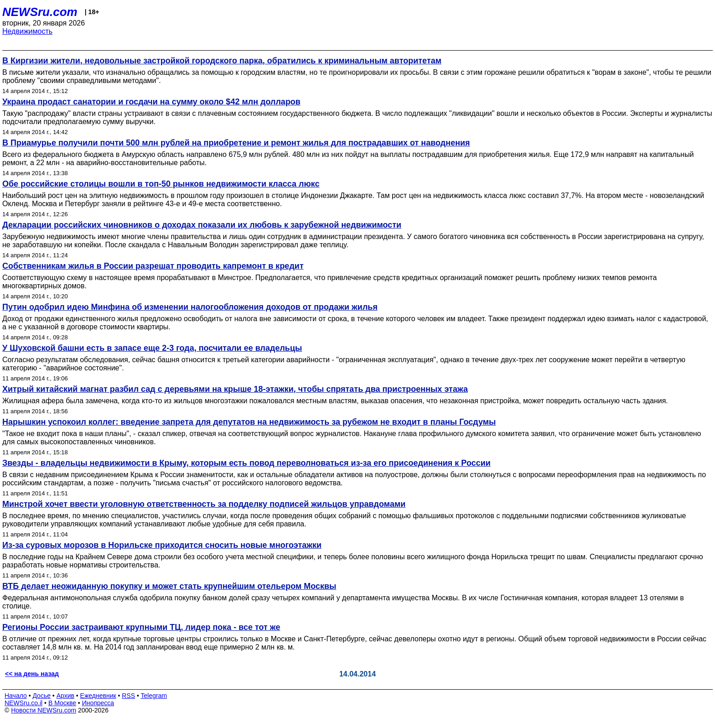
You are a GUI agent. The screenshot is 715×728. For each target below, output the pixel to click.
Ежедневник (98, 696)
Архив (65, 696)
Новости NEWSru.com (44, 710)
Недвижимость (27, 31)
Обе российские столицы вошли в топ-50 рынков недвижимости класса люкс (161, 184)
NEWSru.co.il (23, 703)
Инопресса (98, 703)
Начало (16, 696)
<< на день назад (32, 674)
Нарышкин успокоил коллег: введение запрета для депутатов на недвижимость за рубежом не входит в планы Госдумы (249, 422)
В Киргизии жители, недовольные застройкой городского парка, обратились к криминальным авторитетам (222, 61)
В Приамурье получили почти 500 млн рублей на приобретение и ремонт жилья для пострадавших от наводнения (236, 143)
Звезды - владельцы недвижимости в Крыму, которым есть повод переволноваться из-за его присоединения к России (246, 463)
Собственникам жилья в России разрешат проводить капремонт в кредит (153, 266)
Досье (41, 696)
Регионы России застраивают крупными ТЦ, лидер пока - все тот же (141, 627)
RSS (128, 696)
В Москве (62, 703)
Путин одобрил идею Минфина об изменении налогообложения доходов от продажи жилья (190, 307)
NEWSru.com (40, 12)
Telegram (154, 696)
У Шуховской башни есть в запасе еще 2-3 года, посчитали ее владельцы (152, 348)
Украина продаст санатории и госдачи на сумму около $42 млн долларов (151, 102)
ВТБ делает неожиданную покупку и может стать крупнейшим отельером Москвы (169, 586)
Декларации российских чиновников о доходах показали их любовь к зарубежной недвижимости (202, 225)
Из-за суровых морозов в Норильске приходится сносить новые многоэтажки (162, 545)
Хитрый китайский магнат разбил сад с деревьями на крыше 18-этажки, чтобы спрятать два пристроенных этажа (235, 389)
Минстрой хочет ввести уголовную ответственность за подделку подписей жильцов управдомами (204, 504)
